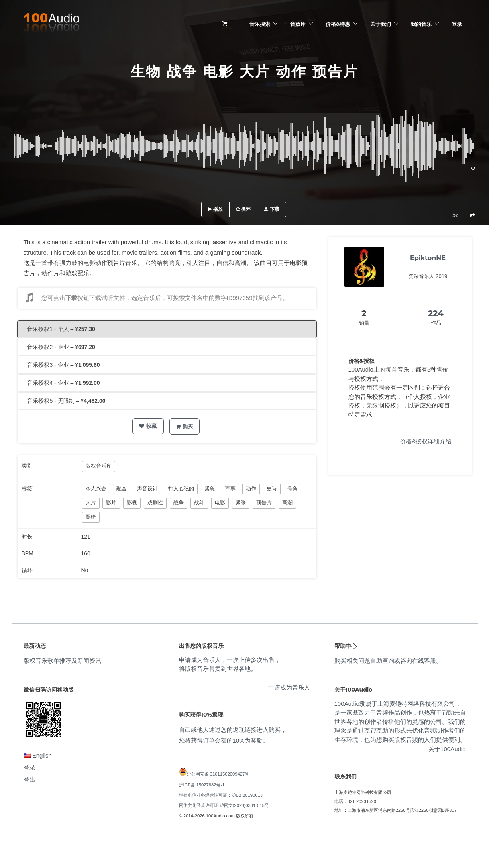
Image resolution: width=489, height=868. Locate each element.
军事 (230, 489)
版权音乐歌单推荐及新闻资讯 (62, 661)
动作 (251, 489)
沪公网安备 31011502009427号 (218, 774)
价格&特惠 (338, 24)
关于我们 (381, 24)
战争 (179, 503)
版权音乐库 (99, 466)
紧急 (210, 489)
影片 (111, 503)
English (38, 755)
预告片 (264, 503)
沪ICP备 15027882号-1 (202, 785)
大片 (91, 503)
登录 (457, 24)
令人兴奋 (96, 489)
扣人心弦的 (181, 489)
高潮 (287, 503)
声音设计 (147, 489)
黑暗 (91, 517)
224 (436, 313)
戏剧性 (155, 503)
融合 (122, 489)
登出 (29, 779)
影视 (132, 503)
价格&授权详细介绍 (426, 441)
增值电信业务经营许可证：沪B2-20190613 (221, 795)
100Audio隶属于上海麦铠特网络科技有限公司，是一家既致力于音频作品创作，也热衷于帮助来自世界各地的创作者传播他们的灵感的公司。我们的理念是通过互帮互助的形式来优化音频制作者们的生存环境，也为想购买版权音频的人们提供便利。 (400, 722)
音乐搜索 (260, 24)
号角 (293, 489)
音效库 (298, 24)
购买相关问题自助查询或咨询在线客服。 (388, 661)
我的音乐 (421, 24)
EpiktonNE (428, 258)
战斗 (199, 503)
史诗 (272, 489)
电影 (220, 503)
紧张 (241, 503)
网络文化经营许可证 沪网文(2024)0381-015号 (224, 805)
